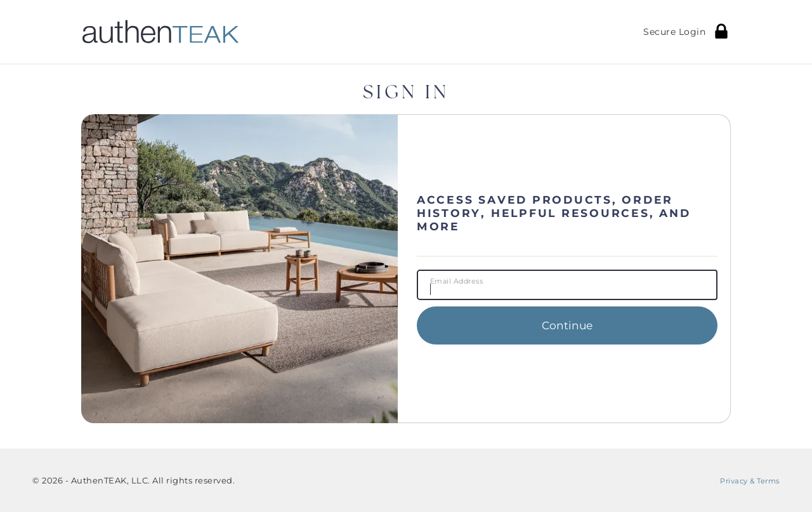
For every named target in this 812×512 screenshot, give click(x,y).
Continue (567, 325)
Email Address (457, 282)
